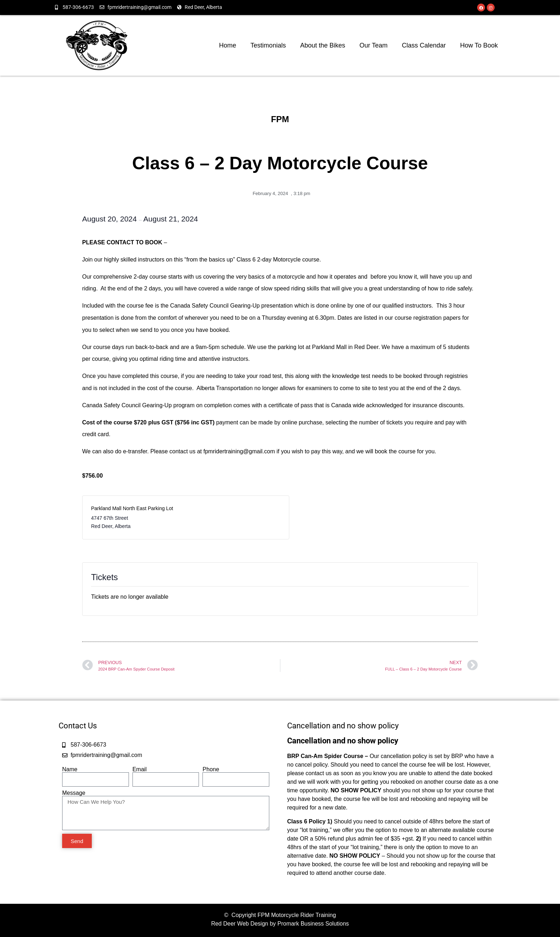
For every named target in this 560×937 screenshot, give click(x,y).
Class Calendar (424, 45)
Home (227, 45)
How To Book (479, 45)
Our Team (374, 45)
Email (140, 769)
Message (74, 793)
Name (70, 769)
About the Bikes (322, 45)
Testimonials (268, 45)
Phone (211, 769)
